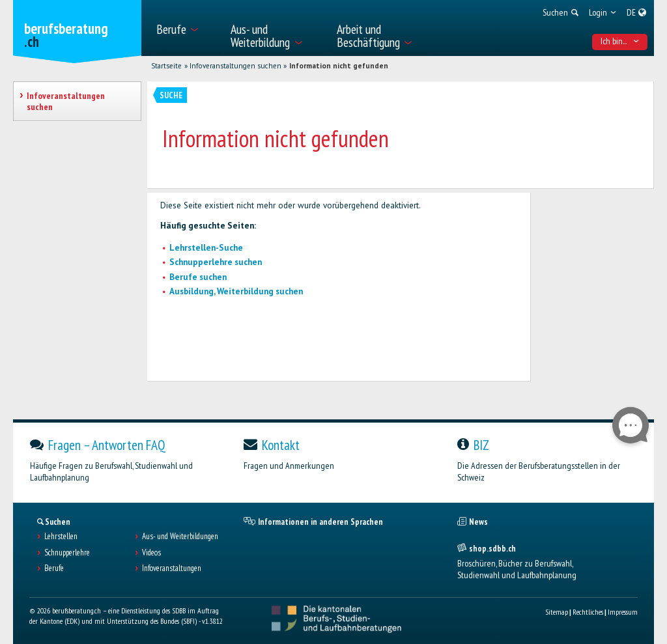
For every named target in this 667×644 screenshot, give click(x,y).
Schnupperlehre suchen (216, 262)
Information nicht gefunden (339, 66)
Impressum (623, 612)
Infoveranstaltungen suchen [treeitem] (66, 101)
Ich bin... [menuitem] (620, 41)
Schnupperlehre (67, 553)
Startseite (166, 66)
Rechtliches (588, 612)
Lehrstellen (61, 537)
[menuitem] (186, 28)
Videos (151, 553)
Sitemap (557, 612)
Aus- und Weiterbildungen (180, 537)
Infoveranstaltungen (172, 568)
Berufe (54, 568)
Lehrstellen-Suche (206, 248)
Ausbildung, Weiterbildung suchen (236, 291)
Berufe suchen (198, 277)
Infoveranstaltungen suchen (235, 66)
